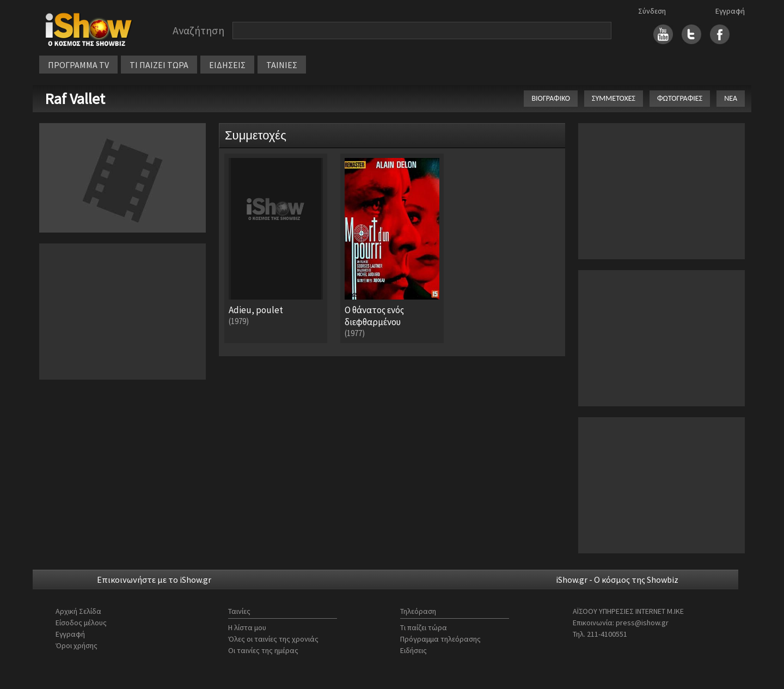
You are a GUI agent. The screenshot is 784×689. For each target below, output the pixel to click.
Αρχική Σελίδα (78, 611)
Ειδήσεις (414, 650)
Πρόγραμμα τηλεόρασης (440, 639)
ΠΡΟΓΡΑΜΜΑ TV (78, 65)
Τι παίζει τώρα (424, 627)
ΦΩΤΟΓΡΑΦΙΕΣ (680, 98)
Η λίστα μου (247, 627)
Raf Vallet (75, 99)
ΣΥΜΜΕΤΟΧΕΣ (614, 98)
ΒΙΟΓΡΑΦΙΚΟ (551, 98)
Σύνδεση (652, 11)
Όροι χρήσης (76, 645)
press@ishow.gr (642, 623)
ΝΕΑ (731, 98)
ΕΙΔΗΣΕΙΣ (227, 65)
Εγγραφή (730, 11)
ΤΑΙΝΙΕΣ (282, 65)
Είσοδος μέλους (81, 623)
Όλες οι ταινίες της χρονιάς (273, 639)
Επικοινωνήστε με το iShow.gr (154, 580)
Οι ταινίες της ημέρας (263, 650)
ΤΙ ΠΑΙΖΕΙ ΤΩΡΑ (159, 65)
